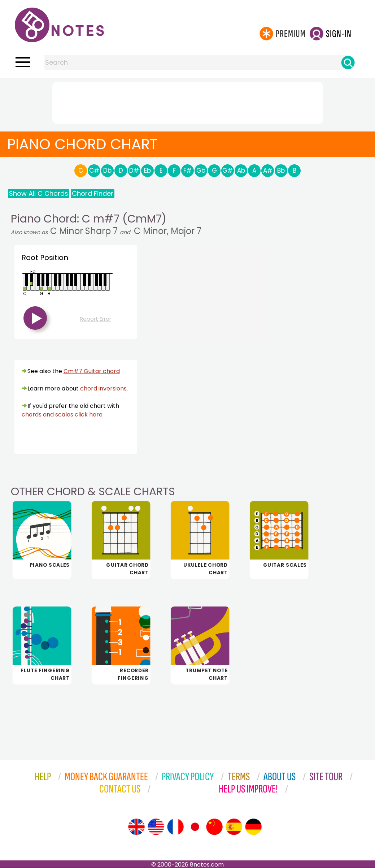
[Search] (348, 62)
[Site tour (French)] (175, 827)
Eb (147, 170)
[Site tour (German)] (253, 827)
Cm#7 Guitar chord (92, 371)
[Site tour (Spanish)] (234, 827)
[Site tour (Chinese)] (214, 827)
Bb (281, 170)
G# (228, 170)
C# (94, 170)
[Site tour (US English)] (156, 827)
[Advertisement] (188, 102)
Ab (241, 170)
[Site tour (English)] (136, 827)
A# (268, 170)
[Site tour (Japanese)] (195, 827)
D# (134, 170)
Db (107, 170)
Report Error (95, 319)
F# (187, 170)
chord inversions (103, 388)
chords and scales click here (62, 414)
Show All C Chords (39, 193)
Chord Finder (93, 193)
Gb (201, 170)
